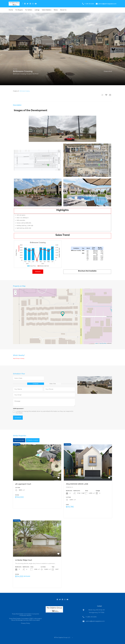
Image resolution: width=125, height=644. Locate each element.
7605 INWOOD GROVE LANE (77, 484)
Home (11, 10)
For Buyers (19, 10)
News (56, 10)
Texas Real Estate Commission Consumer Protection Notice (25, 615)
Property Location (33, 440)
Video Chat (53, 384)
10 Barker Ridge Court (24, 560)
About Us (63, 10)
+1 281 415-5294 (89, 4)
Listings (37, 10)
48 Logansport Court (23, 484)
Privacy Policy (25, 623)
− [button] (15, 294)
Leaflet (96, 343)
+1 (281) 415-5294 (91, 617)
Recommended (19, 440)
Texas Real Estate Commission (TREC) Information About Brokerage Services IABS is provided (25, 619)
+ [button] (15, 291)
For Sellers (29, 10)
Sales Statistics (47, 10)
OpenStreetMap (103, 343)
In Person (36, 384)
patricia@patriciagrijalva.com (107, 4)
